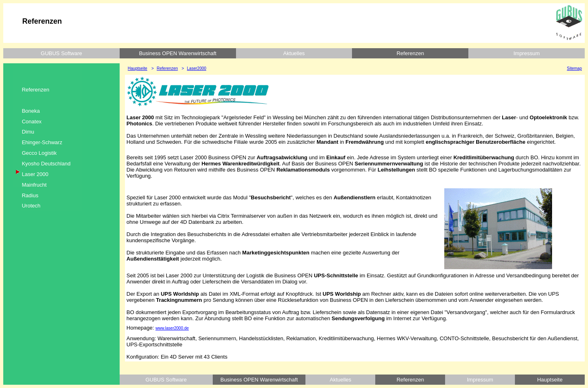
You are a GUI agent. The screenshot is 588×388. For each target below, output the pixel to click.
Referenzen (410, 53)
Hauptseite (550, 380)
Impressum (526, 53)
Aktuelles (294, 53)
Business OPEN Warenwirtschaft (178, 53)
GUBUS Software (61, 53)
